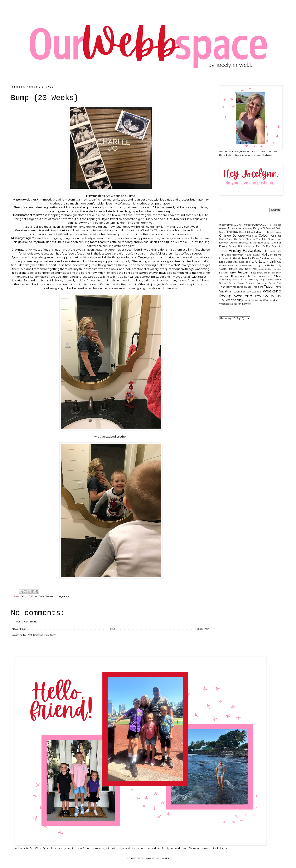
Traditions (258, 287)
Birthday (232, 232)
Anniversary (246, 228)
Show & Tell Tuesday (245, 279)
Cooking (276, 236)
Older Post (203, 629)
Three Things (244, 287)
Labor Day (276, 258)
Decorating (275, 239)
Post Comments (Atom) (42, 635)
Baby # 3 (25, 596)
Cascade (277, 232)
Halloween (238, 255)
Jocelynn (265, 258)
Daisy (242, 239)
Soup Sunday (266, 280)
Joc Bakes (253, 258)
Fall (279, 243)
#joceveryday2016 (230, 225)
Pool (273, 273)
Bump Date (38, 596)
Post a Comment (26, 622)
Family (223, 246)
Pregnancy (63, 596)
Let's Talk (245, 262)
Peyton (242, 272)
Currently (232, 239)
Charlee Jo (50, 596)
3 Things (275, 225)
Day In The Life (256, 239)
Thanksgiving (227, 287)
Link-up (275, 262)
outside (278, 269)
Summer (262, 283)
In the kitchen (239, 258)
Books (253, 232)
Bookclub (244, 232)
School (277, 276)
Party (232, 273)
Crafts (222, 239)
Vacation (226, 291)
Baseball (270, 228)
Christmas (244, 236)
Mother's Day (236, 269)
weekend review (251, 296)
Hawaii (248, 255)
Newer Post (19, 629)
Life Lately (260, 262)
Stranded (251, 283)
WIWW (264, 300)
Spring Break (237, 283)
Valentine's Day (242, 292)
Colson (264, 236)
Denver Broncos (239, 243)
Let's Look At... (229, 262)
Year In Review (242, 304)
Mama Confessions (229, 265)
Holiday (267, 255)
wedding (257, 292)
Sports (278, 280)
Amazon (233, 228)
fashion (251, 246)
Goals (228, 255)
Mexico (243, 265)
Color (255, 236)
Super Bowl (275, 283)
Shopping (225, 279)
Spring (223, 283)
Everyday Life (267, 243)
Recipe (252, 276)
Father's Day (263, 246)
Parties (223, 273)
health (257, 255)
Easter (253, 243)
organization (266, 269)
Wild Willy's (252, 300)
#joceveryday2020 (255, 225)
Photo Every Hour (260, 273)
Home (111, 629)
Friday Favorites (245, 250)
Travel (269, 287)
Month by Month (259, 265)
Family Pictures (238, 246)
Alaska (223, 228)
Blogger (164, 858)
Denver (224, 243)
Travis (278, 287)
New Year (251, 269)
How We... (224, 258)
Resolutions (265, 276)
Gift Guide (269, 251)
